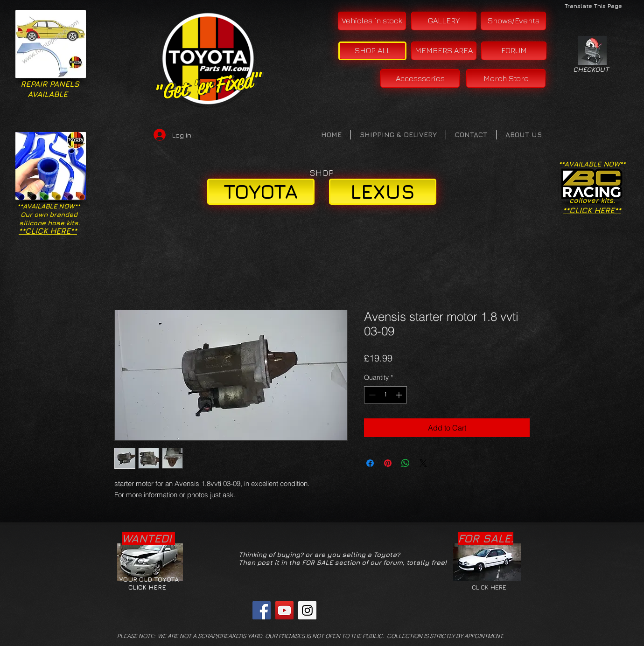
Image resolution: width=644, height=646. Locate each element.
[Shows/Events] (513, 21)
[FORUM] (514, 51)
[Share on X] (423, 463)
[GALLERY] (444, 21)
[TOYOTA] (261, 192)
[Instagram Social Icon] (307, 610)
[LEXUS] (383, 192)
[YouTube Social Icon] (284, 610)
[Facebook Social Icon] (262, 610)
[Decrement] (371, 395)
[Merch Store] (506, 78)
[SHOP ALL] (372, 51)
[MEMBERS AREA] (444, 51)
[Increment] (400, 395)
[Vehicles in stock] (372, 21)
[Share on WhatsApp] (406, 463)
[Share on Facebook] (370, 463)
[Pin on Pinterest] (388, 463)
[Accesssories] (420, 78)
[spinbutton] (385, 395)
